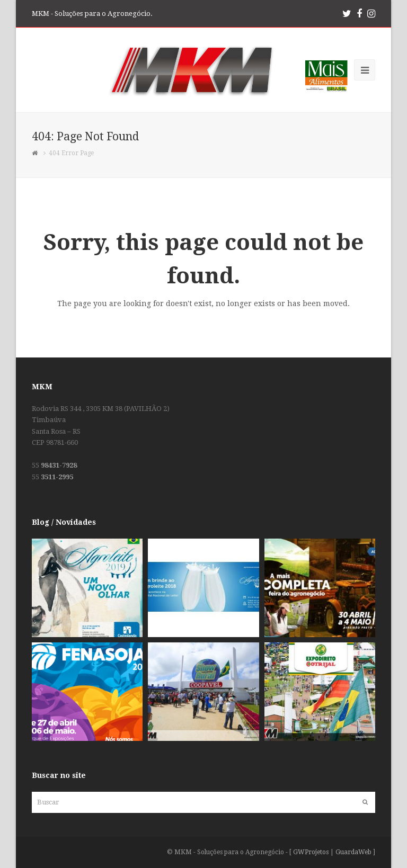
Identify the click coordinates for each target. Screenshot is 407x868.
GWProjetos (311, 852)
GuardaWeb (353, 852)
